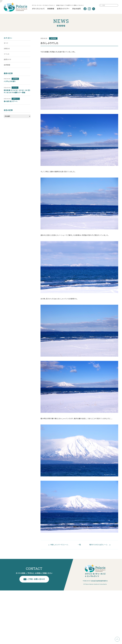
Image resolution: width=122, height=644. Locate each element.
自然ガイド (8, 60)
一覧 (79, 545)
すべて (6, 43)
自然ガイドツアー (63, 9)
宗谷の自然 (77, 9)
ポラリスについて (38, 9)
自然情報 (7, 65)
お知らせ (7, 49)
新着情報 (51, 9)
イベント (7, 54)
